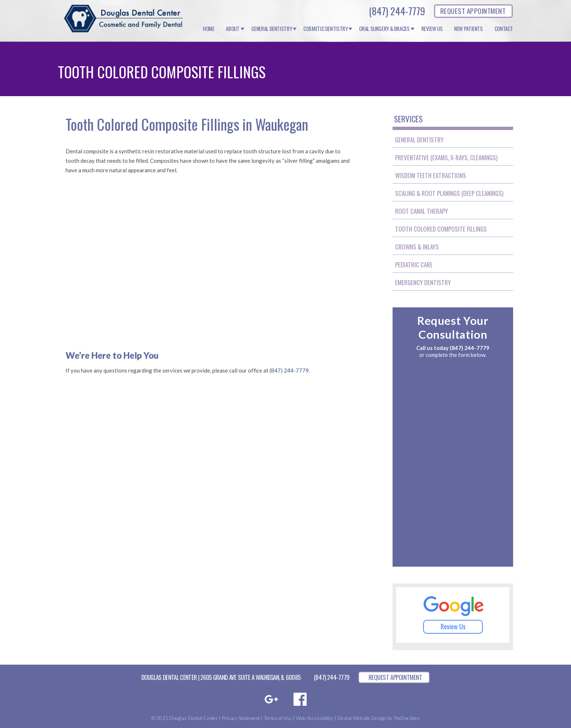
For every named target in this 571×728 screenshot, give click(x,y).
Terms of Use (278, 718)
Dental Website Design (362, 718)
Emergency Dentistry (423, 282)
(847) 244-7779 (397, 11)
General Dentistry (272, 29)
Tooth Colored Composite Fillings (441, 229)
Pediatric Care (414, 265)
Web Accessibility (315, 718)
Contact (504, 29)
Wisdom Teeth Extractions (431, 175)
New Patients (468, 29)
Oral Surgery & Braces (384, 29)
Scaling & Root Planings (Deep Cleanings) (449, 193)
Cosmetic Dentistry (325, 29)
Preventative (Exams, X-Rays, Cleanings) (446, 158)
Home (209, 29)
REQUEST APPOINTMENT (473, 11)
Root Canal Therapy (422, 211)
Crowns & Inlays (417, 247)
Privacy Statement (241, 718)
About (233, 29)
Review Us (432, 29)
